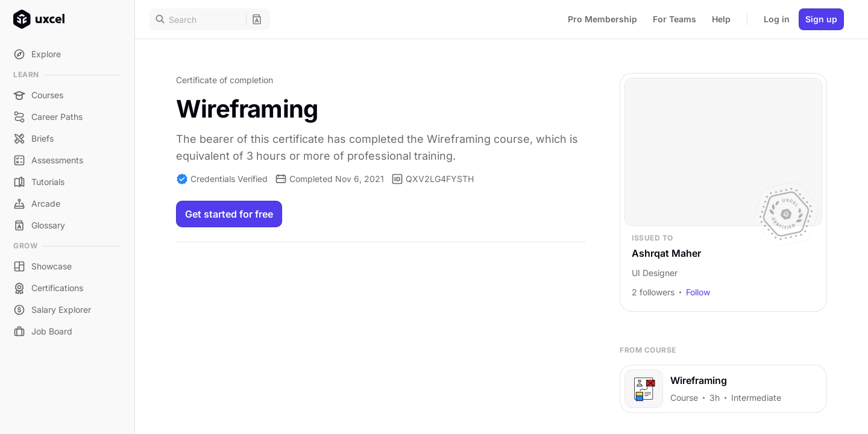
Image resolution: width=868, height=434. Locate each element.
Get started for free (229, 214)
